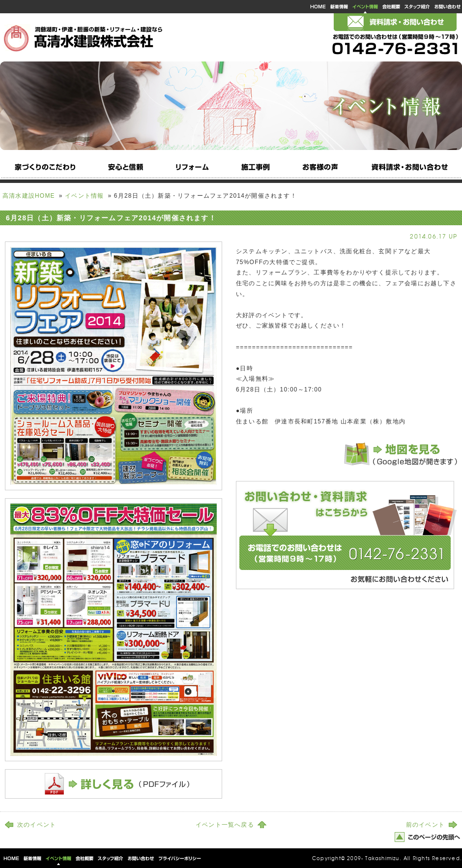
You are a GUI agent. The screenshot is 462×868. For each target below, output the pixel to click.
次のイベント (37, 825)
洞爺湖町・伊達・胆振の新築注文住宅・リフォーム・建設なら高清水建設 (84, 36)
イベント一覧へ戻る (225, 825)
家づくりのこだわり (46, 170)
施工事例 (256, 170)
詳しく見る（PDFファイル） (114, 784)
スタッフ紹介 (417, 7)
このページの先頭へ (428, 837)
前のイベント (425, 825)
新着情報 (339, 7)
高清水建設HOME (318, 7)
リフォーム (190, 170)
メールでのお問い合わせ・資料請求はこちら (395, 22)
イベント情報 (365, 7)
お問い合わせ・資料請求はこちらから (346, 535)
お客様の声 (322, 170)
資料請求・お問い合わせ (408, 170)
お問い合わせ (447, 7)
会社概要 (391, 7)
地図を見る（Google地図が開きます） (398, 454)
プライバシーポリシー (179, 858)
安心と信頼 (124, 170)
